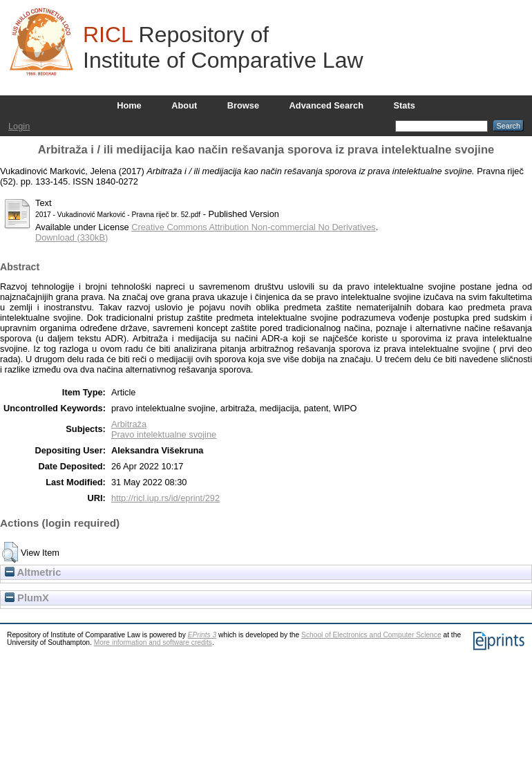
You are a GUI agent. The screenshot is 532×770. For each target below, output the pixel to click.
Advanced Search (326, 105)
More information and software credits (153, 642)
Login (19, 126)
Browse (243, 105)
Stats (405, 105)
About (184, 105)
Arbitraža (129, 424)
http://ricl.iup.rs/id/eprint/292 (165, 498)
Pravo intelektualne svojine (164, 434)
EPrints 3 (202, 635)
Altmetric (33, 572)
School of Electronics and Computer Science (371, 635)
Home (129, 105)
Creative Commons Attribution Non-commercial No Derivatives (253, 227)
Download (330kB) (72, 237)
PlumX (27, 598)
